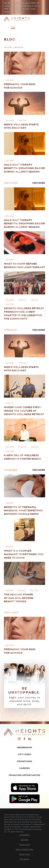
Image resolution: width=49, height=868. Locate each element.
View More (39, 183)
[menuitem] (24, 835)
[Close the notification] (46, 3)
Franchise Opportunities (24, 775)
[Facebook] (24, 740)
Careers (24, 768)
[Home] (17, 19)
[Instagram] (19, 740)
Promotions (25, 761)
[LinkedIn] (30, 740)
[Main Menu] (43, 19)
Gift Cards (24, 754)
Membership (25, 747)
